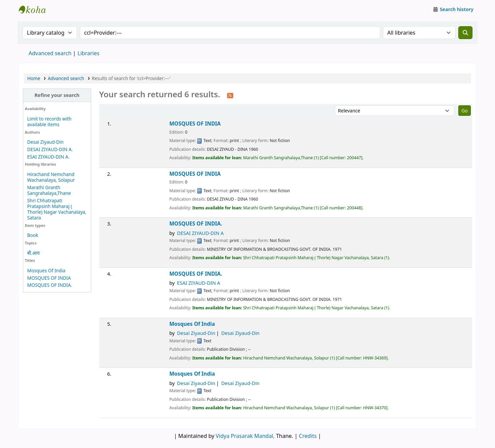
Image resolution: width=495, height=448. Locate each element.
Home (34, 78)
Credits (308, 436)
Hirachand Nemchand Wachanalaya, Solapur (51, 177)
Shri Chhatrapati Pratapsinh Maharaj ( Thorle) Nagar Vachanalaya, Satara (57, 209)
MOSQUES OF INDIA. (50, 285)
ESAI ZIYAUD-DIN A (199, 283)
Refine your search (57, 95)
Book (33, 235)
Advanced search (50, 53)
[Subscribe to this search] (230, 95)
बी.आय (33, 253)
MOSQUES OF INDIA (49, 278)
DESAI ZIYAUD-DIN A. (50, 149)
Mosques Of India (46, 270)
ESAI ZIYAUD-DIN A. (48, 157)
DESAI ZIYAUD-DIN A (200, 233)
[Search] (465, 33)
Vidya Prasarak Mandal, (245, 436)
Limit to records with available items (49, 122)
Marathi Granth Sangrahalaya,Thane (49, 190)
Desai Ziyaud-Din (45, 142)
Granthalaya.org (36, 9)
